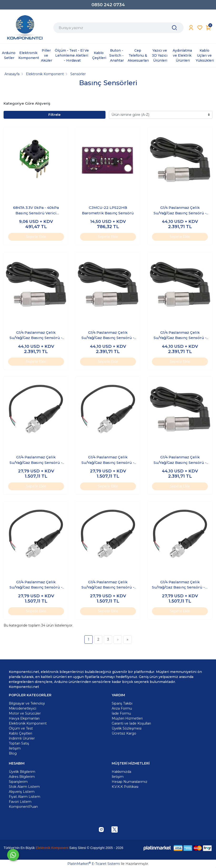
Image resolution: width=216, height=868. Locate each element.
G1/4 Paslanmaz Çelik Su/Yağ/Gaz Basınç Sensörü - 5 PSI (180, 585)
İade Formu (121, 713)
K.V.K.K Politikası (125, 787)
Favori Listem (20, 802)
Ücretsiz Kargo (124, 733)
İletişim (118, 777)
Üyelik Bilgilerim (22, 772)
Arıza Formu (122, 708)
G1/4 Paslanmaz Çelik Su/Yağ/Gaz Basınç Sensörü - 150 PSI (108, 460)
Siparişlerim (18, 782)
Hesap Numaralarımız (130, 782)
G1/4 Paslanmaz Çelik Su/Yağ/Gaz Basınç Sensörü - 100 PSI (36, 460)
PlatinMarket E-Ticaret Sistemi (94, 864)
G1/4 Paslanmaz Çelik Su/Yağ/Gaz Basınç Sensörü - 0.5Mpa (36, 335)
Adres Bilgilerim (22, 777)
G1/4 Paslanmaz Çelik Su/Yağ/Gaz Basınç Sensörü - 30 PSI (108, 585)
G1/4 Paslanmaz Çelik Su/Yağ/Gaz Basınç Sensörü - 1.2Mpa (108, 335)
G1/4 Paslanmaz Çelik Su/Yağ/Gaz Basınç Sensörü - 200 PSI (36, 585)
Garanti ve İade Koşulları (131, 723)
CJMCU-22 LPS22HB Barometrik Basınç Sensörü (108, 210)
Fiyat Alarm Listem (25, 797)
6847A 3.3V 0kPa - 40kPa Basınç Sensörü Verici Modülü (36, 211)
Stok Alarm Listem (24, 787)
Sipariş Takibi (122, 703)
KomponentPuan (23, 807)
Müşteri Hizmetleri (127, 718)
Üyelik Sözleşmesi (127, 728)
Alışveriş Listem (22, 792)
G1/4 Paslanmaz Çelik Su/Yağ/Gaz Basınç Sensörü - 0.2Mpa (180, 211)
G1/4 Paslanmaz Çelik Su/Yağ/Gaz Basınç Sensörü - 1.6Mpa (180, 335)
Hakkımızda (121, 772)
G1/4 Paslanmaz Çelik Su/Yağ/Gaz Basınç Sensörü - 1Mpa (180, 460)
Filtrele (54, 115)
